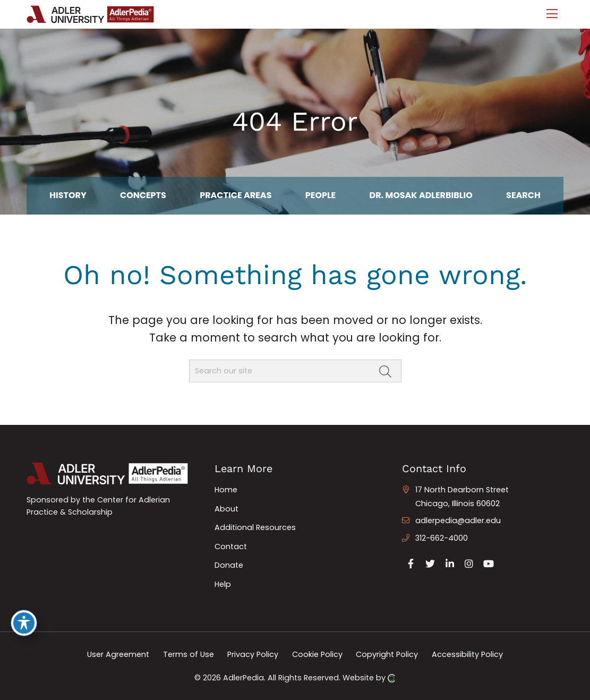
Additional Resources (255, 527)
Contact (231, 547)
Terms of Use (189, 654)
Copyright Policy (387, 654)
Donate (229, 565)
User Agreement (118, 654)
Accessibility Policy (467, 654)
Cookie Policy (317, 654)
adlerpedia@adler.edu (458, 520)
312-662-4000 (442, 538)
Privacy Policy (253, 654)
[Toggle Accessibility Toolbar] (24, 623)
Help (223, 584)
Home (226, 490)
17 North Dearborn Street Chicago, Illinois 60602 (462, 497)
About (226, 509)
